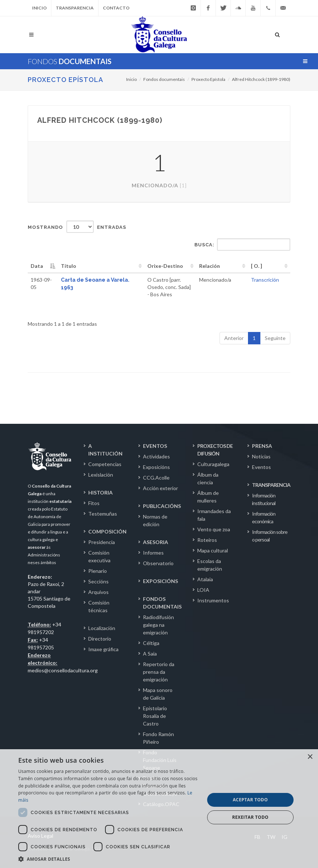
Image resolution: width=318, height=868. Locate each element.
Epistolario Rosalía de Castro (155, 716)
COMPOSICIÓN (107, 531)
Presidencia (102, 542)
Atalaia (205, 579)
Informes (153, 553)
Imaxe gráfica (103, 649)
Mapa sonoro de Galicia (158, 694)
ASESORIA (156, 542)
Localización (102, 628)
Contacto (116, 8)
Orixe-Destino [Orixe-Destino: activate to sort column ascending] (165, 266)
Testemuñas (103, 514)
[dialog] (159, 809)
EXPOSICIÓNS (160, 581)
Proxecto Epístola (65, 80)
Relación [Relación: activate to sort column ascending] (210, 266)
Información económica (264, 517)
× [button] (310, 757)
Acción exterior (160, 488)
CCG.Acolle (156, 478)
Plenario (98, 571)
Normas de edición (155, 520)
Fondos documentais (164, 79)
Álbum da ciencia (208, 478)
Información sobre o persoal (270, 536)
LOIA (203, 590)
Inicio (39, 8)
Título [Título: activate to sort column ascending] (69, 266)
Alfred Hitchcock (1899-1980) (261, 79)
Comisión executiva (99, 556)
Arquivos (98, 592)
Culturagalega (213, 464)
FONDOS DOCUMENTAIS (162, 603)
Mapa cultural (213, 550)
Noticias (261, 456)
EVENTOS (155, 446)
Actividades (156, 456)
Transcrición (265, 280)
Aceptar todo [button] (250, 800)
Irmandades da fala (214, 515)
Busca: (242, 245)
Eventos (261, 467)
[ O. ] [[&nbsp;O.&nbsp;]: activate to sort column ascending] (257, 266)
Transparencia (75, 8)
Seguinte (275, 338)
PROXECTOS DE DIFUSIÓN (215, 450)
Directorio (100, 639)
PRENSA (262, 446)
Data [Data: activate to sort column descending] (37, 266)
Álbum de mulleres (208, 497)
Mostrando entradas (77, 227)
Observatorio (158, 563)
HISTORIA (100, 492)
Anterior (234, 338)
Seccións (98, 581)
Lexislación (101, 475)
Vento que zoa (214, 529)
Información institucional (264, 499)
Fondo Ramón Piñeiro (158, 738)
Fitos (94, 503)
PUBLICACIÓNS (162, 506)
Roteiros (207, 540)
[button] (108, 859)
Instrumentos (213, 600)
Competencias (105, 464)
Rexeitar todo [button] (250, 817)
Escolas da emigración (210, 565)
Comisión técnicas (99, 606)
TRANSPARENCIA (271, 485)
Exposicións (156, 467)
